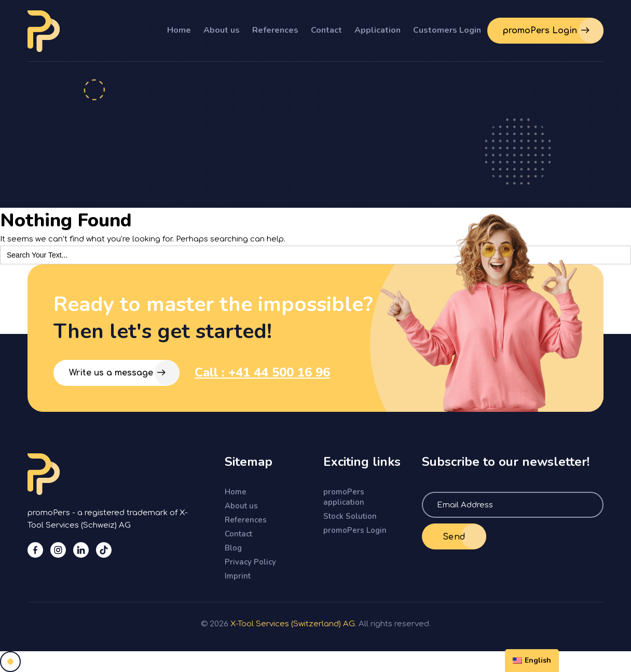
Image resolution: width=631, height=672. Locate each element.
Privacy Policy (250, 562)
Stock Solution (350, 516)
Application (378, 30)
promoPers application (344, 497)
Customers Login (447, 30)
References (275, 30)
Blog (233, 548)
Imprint (238, 576)
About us (222, 30)
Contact (326, 30)
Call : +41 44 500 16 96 (262, 372)
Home (179, 30)
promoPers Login (355, 530)
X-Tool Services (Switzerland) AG (293, 624)
